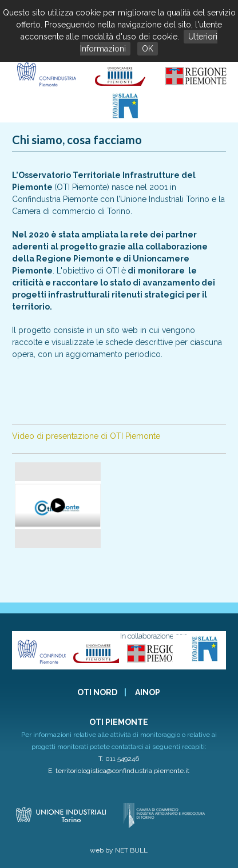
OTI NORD (97, 692)
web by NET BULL (119, 850)
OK (148, 49)
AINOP (148, 692)
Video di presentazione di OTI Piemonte (86, 436)
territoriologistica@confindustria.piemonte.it (122, 771)
